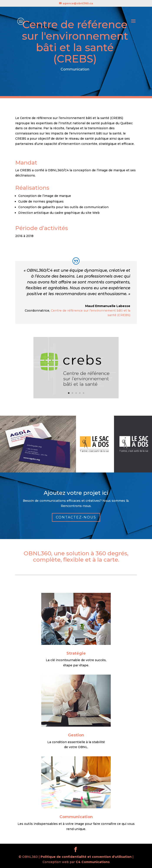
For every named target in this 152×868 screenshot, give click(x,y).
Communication (76, 817)
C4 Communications (93, 862)
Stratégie (76, 653)
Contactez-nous (76, 517)
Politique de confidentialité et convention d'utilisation (86, 857)
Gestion (76, 735)
